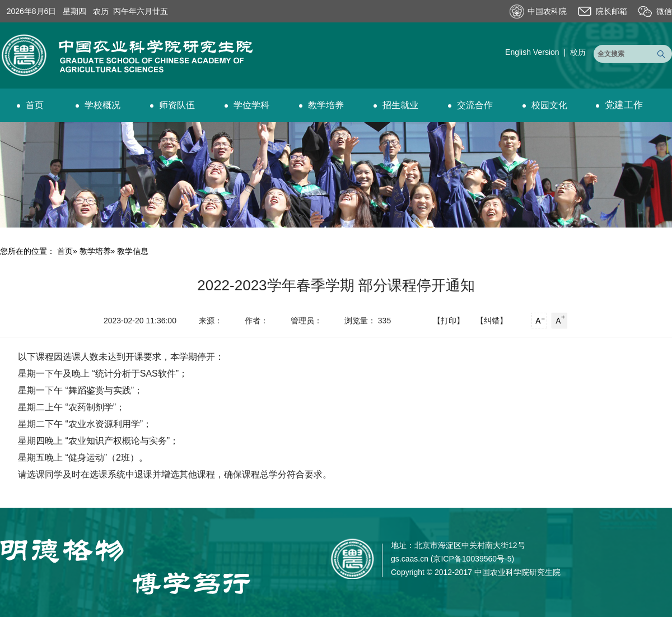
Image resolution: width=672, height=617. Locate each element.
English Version (532, 52)
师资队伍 (172, 105)
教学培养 (321, 105)
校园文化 (545, 105)
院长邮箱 (612, 11)
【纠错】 (492, 321)
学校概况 (98, 105)
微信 (664, 11)
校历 (578, 52)
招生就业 (396, 105)
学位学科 (247, 105)
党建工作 (619, 105)
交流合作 (470, 105)
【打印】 (449, 321)
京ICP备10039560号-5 (472, 559)
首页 (30, 105)
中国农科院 (547, 11)
